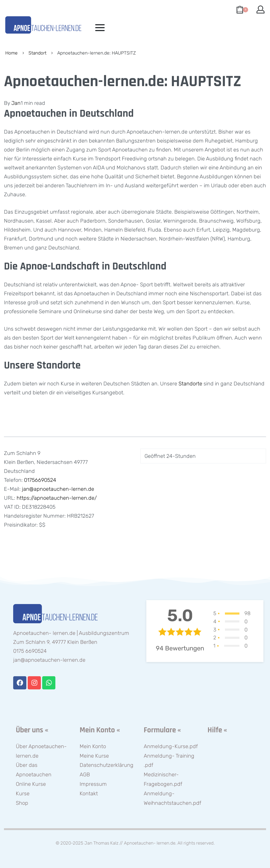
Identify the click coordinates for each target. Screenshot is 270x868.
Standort (37, 53)
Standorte (190, 384)
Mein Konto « (100, 730)
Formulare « (162, 730)
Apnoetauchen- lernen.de (150, 843)
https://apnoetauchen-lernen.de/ (57, 498)
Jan (16, 103)
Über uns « (32, 730)
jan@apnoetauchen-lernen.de (58, 489)
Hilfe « (217, 730)
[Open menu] (100, 28)
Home (11, 53)
